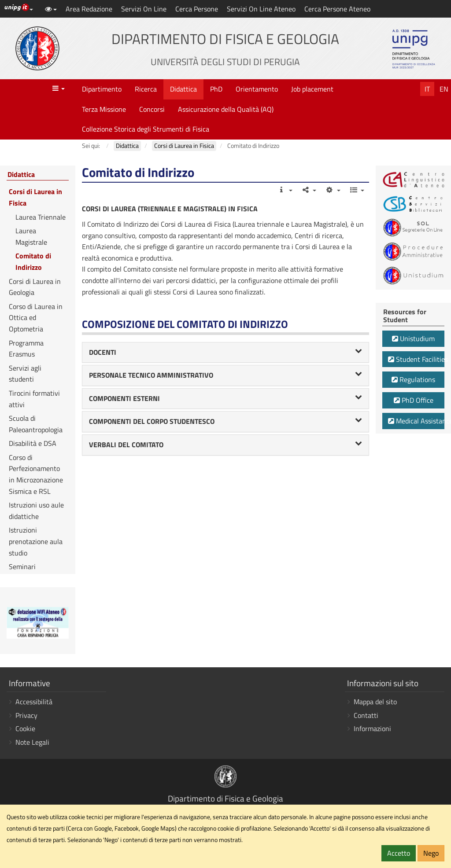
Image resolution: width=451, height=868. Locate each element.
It (427, 89)
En (444, 89)
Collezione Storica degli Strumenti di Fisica (146, 129)
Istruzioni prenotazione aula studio (36, 541)
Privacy (26, 715)
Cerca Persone (197, 9)
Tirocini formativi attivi (34, 399)
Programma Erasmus (26, 349)
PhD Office (414, 400)
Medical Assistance (416, 421)
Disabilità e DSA (33, 443)
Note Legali (32, 742)
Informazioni (372, 728)
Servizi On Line (144, 9)
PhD (216, 89)
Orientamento (257, 89)
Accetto (399, 853)
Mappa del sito (375, 702)
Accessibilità (34, 702)
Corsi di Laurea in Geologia (35, 287)
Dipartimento (102, 89)
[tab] (226, 353)
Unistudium (413, 338)
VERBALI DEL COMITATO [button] (226, 445)
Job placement (312, 89)
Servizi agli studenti (25, 374)
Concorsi (152, 109)
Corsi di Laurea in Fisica (35, 197)
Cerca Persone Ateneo (337, 9)
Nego (431, 853)
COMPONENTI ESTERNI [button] (226, 398)
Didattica (183, 89)
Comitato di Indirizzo (33, 261)
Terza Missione (104, 109)
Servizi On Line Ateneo (261, 9)
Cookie (25, 728)
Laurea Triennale (41, 217)
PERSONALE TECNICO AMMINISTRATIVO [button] (226, 375)
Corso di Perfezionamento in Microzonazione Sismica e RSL (36, 474)
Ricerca (146, 89)
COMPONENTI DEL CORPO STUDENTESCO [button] (226, 421)
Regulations (413, 379)
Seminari (22, 566)
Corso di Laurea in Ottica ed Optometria (36, 318)
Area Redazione (89, 9)
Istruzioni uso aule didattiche (36, 511)
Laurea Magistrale (31, 236)
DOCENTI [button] (226, 352)
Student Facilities (416, 359)
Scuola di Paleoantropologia (36, 424)
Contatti (366, 715)
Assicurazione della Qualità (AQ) (226, 109)
